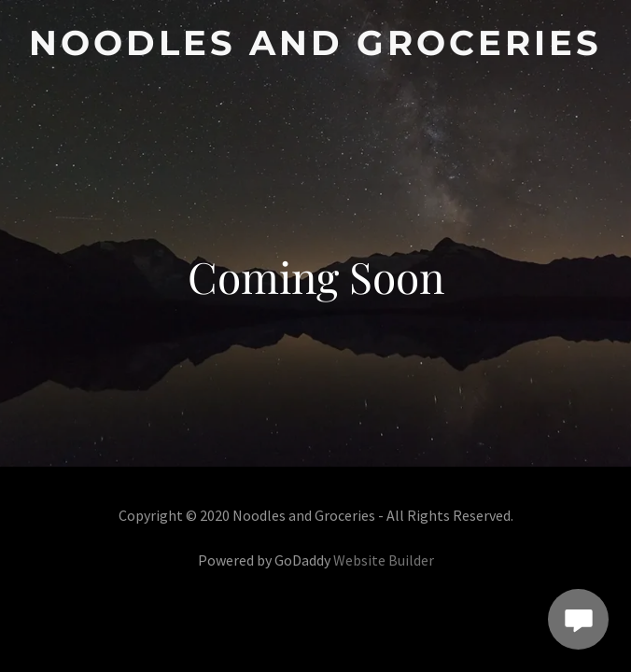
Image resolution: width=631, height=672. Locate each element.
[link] (315, 43)
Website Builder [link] (384, 560)
